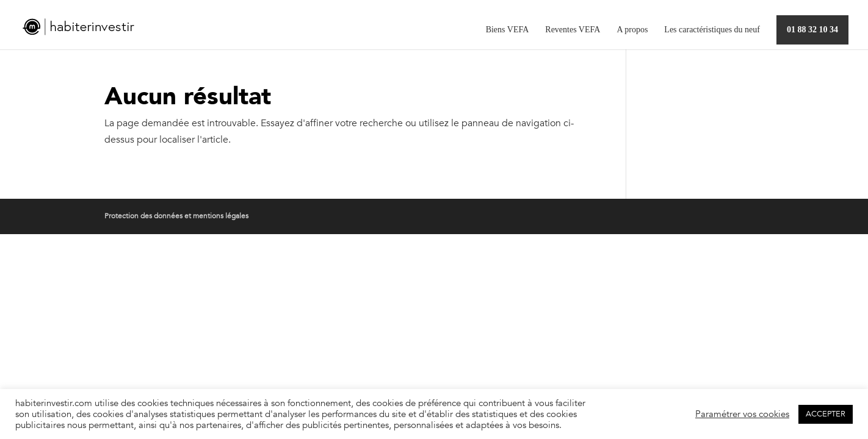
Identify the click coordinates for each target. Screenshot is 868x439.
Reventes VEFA (573, 30)
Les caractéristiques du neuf (712, 30)
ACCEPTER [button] (826, 414)
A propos (632, 30)
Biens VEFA (508, 30)
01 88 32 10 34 (812, 30)
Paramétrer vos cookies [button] (742, 414)
